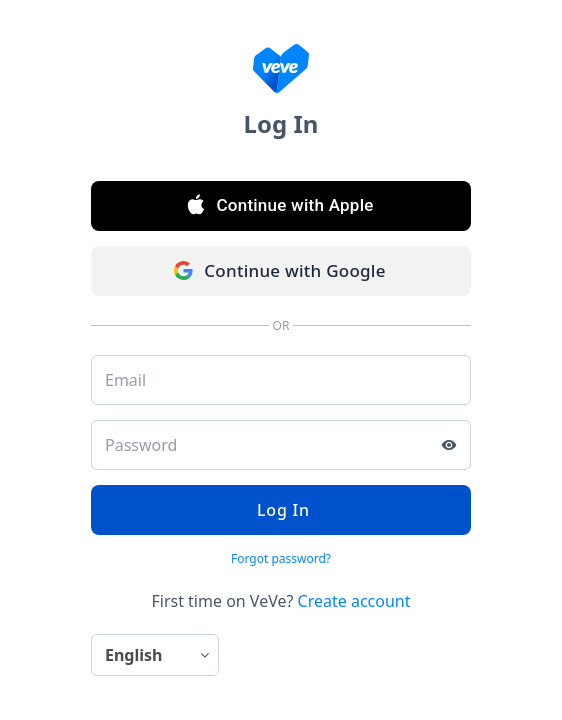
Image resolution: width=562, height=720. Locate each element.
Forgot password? (281, 558)
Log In (281, 510)
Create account (354, 601)
